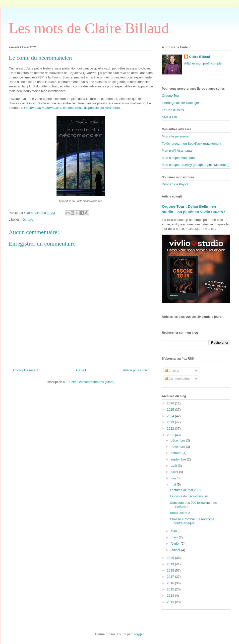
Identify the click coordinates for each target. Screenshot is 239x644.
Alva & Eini (170, 117)
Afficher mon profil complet (203, 63)
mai (174, 484)
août (174, 466)
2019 (171, 564)
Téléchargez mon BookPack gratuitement (191, 144)
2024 (171, 416)
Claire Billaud (200, 57)
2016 (171, 583)
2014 (171, 596)
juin (174, 478)
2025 (171, 410)
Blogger (138, 634)
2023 (171, 422)
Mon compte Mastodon (178, 158)
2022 (171, 428)
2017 (171, 577)
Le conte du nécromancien (189, 496)
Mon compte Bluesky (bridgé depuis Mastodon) (196, 165)
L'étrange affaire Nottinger (180, 103)
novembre (178, 447)
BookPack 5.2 (180, 513)
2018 (171, 570)
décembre (178, 440)
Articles (172, 371)
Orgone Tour (171, 96)
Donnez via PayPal (176, 184)
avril (174, 531)
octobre (177, 453)
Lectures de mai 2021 (185, 490)
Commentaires (177, 379)
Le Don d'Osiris (173, 110)
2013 (171, 602)
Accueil (81, 370)
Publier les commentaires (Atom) (91, 382)
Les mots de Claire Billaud (89, 28)
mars (175, 537)
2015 (171, 589)
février (176, 544)
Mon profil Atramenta (177, 151)
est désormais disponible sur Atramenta (72, 108)
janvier (176, 550)
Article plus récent (25, 370)
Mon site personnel (176, 136)
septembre (179, 459)
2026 (171, 403)
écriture (28, 220)
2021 (171, 435)
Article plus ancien (136, 370)
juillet (175, 472)
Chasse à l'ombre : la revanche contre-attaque (192, 521)
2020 (171, 558)
